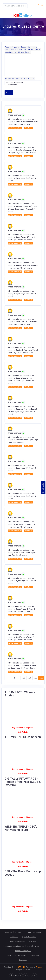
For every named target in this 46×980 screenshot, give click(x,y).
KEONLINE (22, 967)
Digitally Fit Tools (34, 946)
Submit (9, 93)
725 (35, 678)
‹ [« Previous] (6, 678)
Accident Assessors (23, 82)
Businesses (14, 937)
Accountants (23, 85)
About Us (8, 932)
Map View (33, 941)
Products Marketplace (23, 951)
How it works (43, 488)
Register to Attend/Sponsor (23, 728)
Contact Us (23, 960)
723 (23, 678)
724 (29, 678)
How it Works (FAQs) (18, 941)
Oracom (39, 967)
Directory (19, 932)
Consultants (34, 955)
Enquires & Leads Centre (15, 946)
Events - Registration (33, 932)
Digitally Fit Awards (29, 937)
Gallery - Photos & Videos (17, 955)
